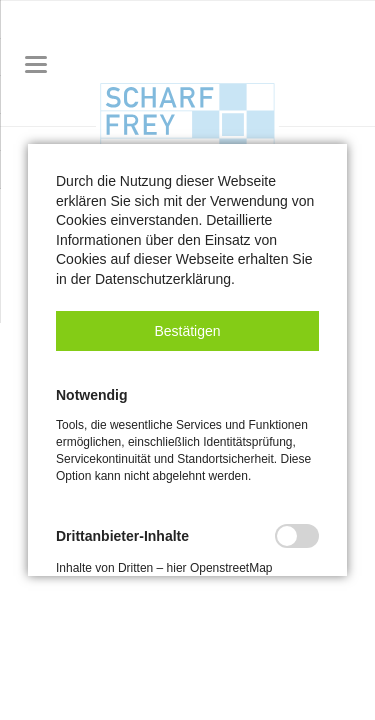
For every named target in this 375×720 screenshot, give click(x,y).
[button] (187, 331)
